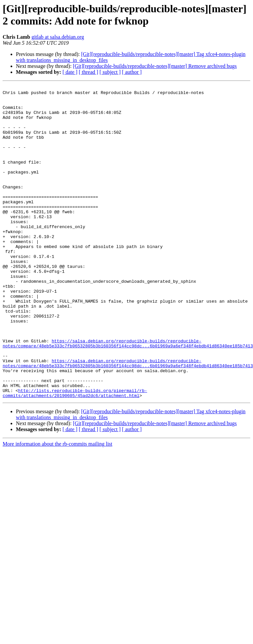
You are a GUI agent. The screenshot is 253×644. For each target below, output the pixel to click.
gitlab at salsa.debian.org (58, 37)
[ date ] (70, 72)
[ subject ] (110, 72)
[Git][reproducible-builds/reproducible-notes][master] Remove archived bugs (155, 66)
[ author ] (132, 72)
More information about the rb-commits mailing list (58, 506)
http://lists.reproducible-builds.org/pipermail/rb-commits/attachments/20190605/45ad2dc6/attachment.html (75, 455)
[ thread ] (88, 72)
